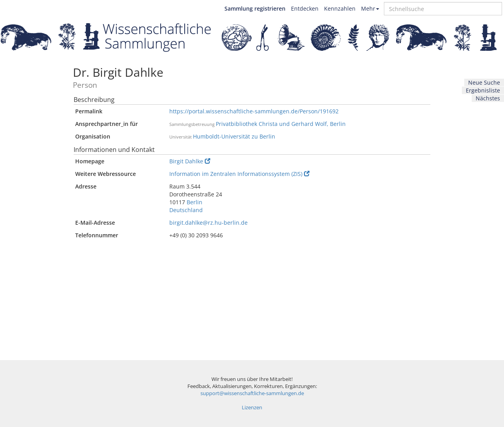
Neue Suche (484, 82)
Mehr (370, 8)
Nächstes (488, 98)
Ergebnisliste (483, 90)
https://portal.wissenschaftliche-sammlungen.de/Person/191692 (254, 111)
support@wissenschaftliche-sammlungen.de (252, 393)
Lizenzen (252, 408)
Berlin (195, 202)
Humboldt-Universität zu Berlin (234, 136)
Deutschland (186, 210)
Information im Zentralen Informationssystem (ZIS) (239, 174)
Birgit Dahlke (190, 161)
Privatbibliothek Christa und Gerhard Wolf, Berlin (281, 124)
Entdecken (305, 8)
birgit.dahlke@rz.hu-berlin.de (208, 223)
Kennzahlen (340, 8)
